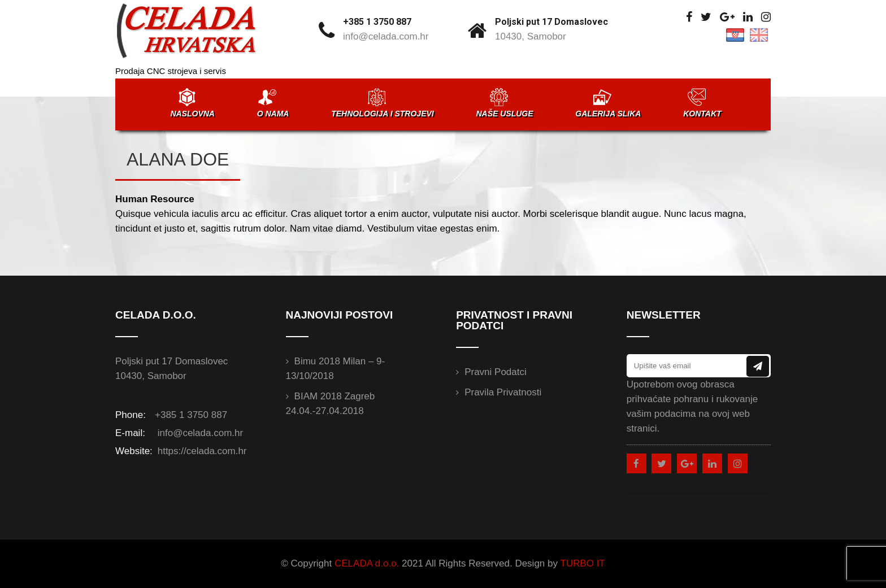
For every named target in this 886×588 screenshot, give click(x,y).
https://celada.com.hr (201, 451)
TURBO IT (582, 563)
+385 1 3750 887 (377, 22)
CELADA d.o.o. (367, 563)
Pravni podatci (496, 372)
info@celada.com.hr (386, 36)
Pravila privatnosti (503, 392)
